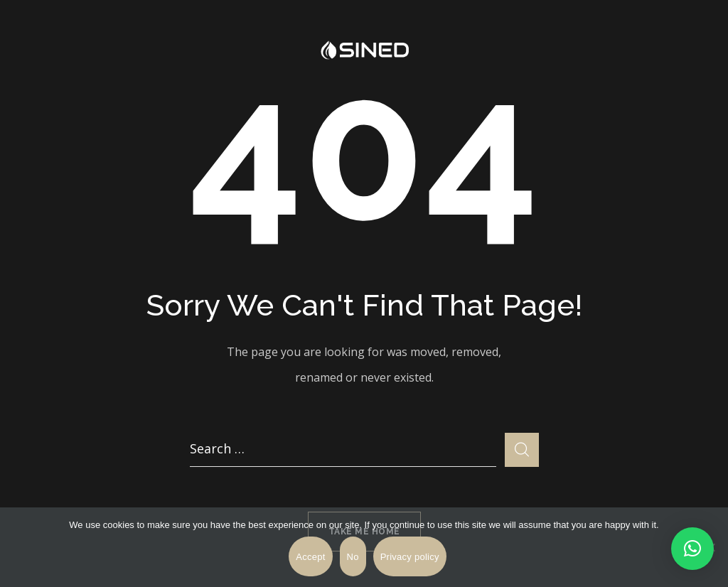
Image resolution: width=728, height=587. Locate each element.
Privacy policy (410, 557)
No (353, 557)
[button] (692, 549)
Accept (310, 557)
